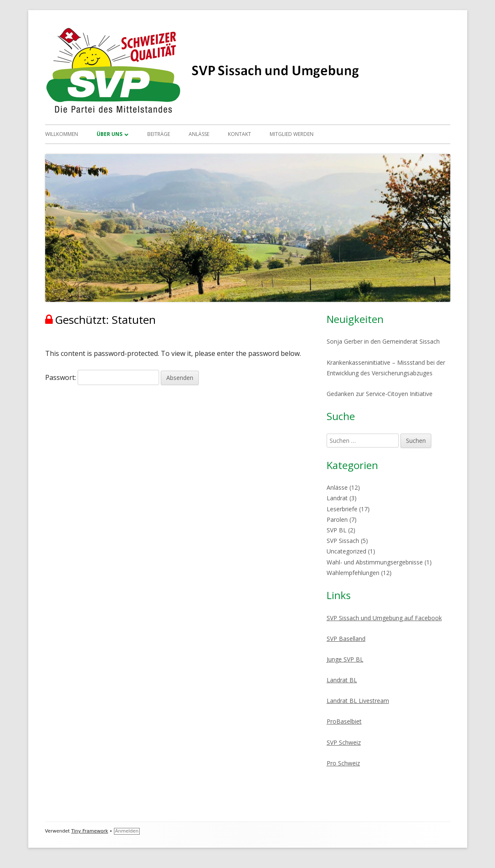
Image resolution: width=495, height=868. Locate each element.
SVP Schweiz (344, 742)
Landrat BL (342, 680)
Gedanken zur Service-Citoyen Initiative (380, 394)
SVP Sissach (343, 541)
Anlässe (199, 134)
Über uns (110, 134)
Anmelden (127, 831)
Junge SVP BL (345, 659)
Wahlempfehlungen (353, 573)
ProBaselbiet (344, 721)
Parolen (337, 519)
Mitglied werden (292, 134)
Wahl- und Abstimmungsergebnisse (375, 562)
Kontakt (239, 134)
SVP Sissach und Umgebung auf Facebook (384, 618)
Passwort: (102, 377)
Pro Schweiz (343, 763)
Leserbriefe (342, 509)
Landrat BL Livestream (358, 701)
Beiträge (159, 134)
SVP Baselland (346, 639)
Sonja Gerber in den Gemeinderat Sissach (383, 341)
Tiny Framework (90, 831)
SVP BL (337, 530)
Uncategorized (346, 551)
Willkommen (62, 134)
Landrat (337, 498)
